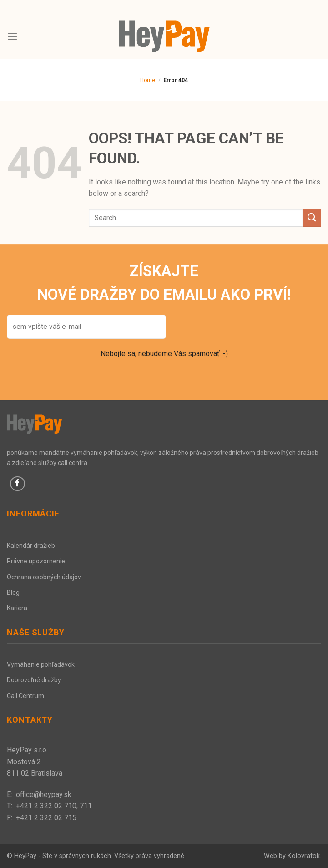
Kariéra (17, 608)
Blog (13, 592)
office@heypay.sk (44, 794)
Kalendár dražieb (31, 546)
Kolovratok (304, 856)
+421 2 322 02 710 (46, 806)
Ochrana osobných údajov (44, 577)
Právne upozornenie (36, 561)
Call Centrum (25, 696)
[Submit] (312, 218)
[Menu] (12, 36)
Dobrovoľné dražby (34, 680)
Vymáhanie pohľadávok (41, 664)
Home (148, 80)
